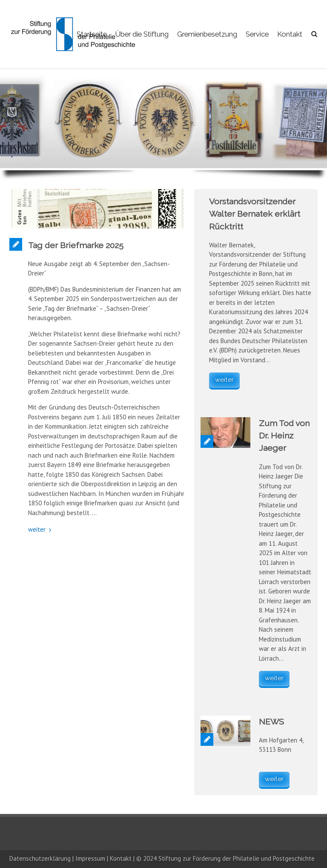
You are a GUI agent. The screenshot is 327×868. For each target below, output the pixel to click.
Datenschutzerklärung (40, 858)
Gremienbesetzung (207, 34)
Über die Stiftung (142, 34)
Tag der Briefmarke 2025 (76, 245)
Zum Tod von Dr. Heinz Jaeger (284, 436)
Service (257, 34)
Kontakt (290, 34)
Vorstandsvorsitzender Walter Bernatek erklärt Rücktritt (255, 214)
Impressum (90, 858)
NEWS (271, 722)
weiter (37, 529)
